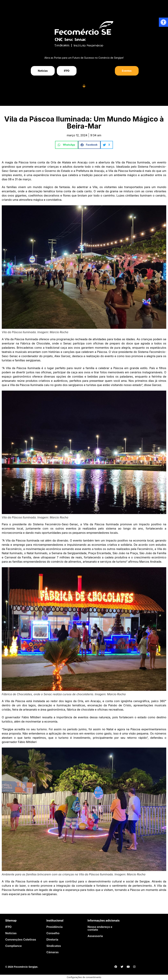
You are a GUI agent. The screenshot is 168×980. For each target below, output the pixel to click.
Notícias (11, 933)
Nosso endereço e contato (100, 928)
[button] (67, 145)
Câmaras (53, 952)
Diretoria (52, 939)
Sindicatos (54, 946)
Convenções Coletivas (21, 939)
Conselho (53, 933)
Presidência (55, 927)
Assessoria (95, 936)
